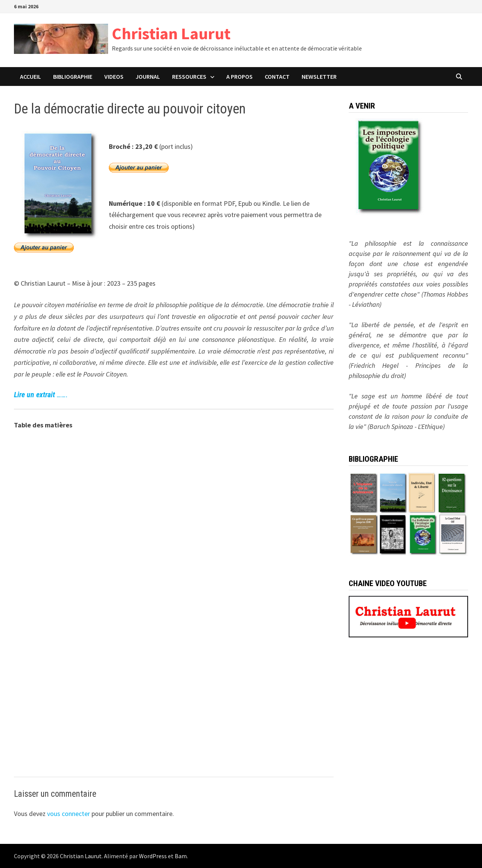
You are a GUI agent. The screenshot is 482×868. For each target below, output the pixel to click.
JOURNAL (148, 77)
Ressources (189, 77)
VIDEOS (114, 77)
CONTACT (277, 77)
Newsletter (319, 77)
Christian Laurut (171, 33)
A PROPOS (239, 77)
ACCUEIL (31, 77)
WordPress (153, 856)
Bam (181, 856)
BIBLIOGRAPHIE (73, 77)
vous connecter (69, 814)
